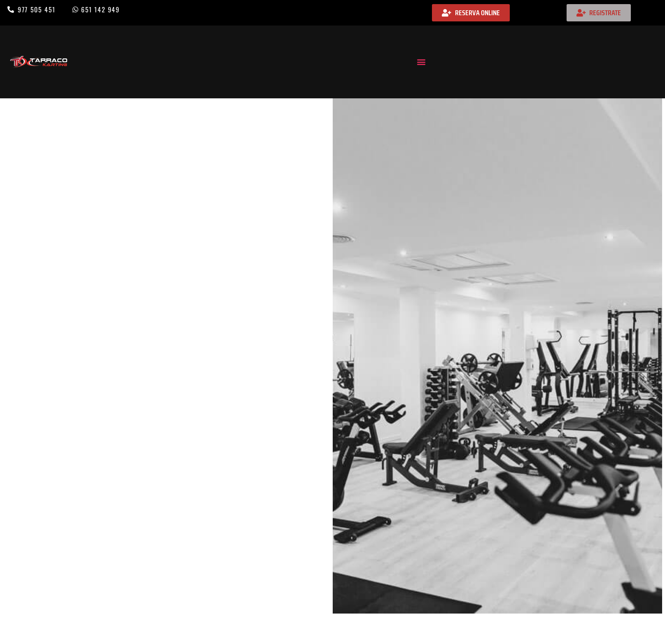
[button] (421, 62)
